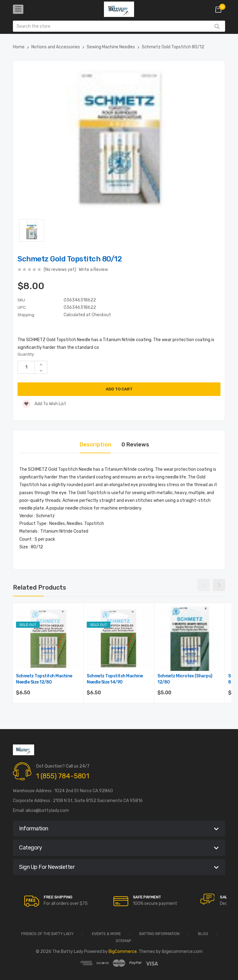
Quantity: (26, 354)
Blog (203, 934)
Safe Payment (147, 897)
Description (95, 445)
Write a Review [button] (93, 270)
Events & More (106, 934)
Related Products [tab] (40, 587)
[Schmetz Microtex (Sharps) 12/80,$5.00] (190, 639)
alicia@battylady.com (47, 811)
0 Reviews (135, 445)
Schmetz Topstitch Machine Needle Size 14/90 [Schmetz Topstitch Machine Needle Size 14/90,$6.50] (115, 679)
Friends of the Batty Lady (47, 934)
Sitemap (123, 941)
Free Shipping (58, 897)
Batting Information (159, 934)
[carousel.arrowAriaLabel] (32, 901)
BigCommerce (123, 952)
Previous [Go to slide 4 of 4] (204, 585)
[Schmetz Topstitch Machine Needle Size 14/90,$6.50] (119, 639)
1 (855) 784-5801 (63, 776)
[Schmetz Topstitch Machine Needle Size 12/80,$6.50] (48, 639)
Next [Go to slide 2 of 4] (219, 585)
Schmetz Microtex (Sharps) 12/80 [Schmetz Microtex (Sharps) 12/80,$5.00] (185, 679)
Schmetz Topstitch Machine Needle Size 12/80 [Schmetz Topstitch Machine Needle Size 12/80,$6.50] (44, 679)
